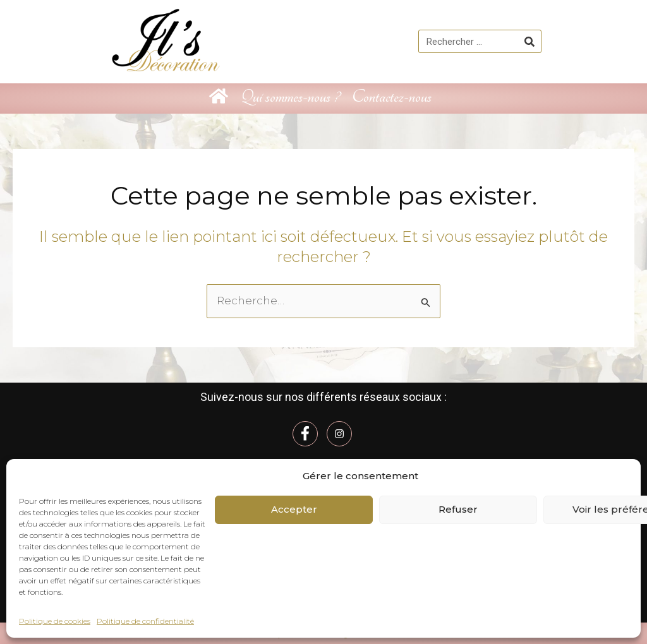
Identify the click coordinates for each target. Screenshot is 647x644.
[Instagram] (339, 433)
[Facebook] (305, 433)
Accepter (294, 509)
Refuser (458, 509)
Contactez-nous (392, 97)
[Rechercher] (529, 41)
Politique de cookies (55, 621)
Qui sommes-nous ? (290, 97)
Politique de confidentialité (145, 621)
